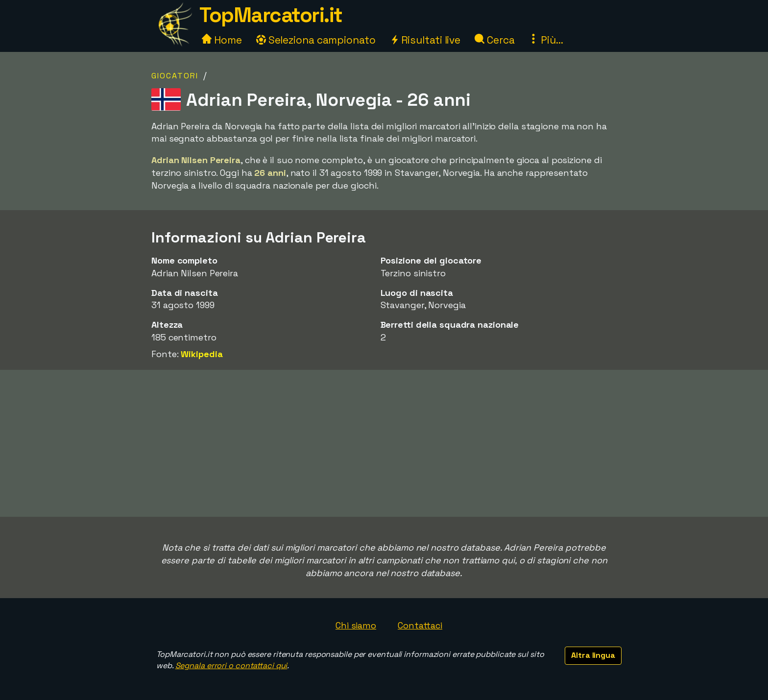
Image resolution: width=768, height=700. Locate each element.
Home (222, 40)
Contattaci (420, 625)
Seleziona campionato (316, 40)
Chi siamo (356, 625)
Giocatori (175, 76)
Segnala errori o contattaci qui (231, 665)
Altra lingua (593, 655)
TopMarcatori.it (271, 15)
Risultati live (425, 40)
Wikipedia (202, 354)
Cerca (494, 40)
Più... (546, 40)
